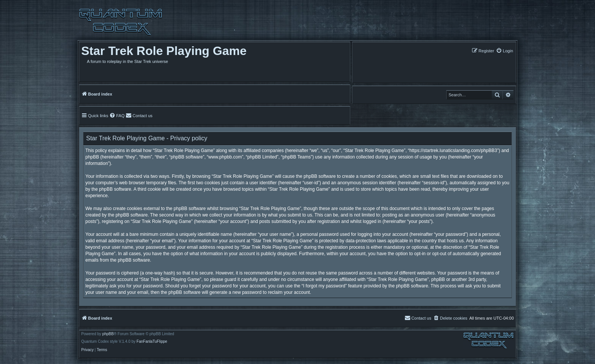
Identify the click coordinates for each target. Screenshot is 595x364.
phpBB (108, 334)
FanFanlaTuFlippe (152, 342)
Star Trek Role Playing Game (164, 51)
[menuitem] (504, 51)
